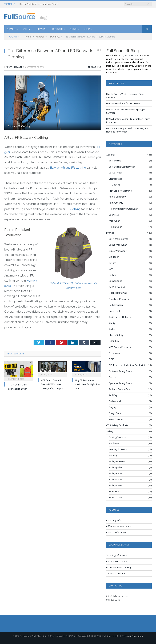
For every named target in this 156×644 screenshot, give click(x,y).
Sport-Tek (114, 215)
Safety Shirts (115, 479)
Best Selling (115, 161)
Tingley (112, 407)
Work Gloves (115, 497)
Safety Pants (115, 473)
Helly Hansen (116, 305)
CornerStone (115, 281)
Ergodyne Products (119, 299)
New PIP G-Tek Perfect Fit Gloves (123, 103)
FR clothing (73, 209)
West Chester (116, 419)
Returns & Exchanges (117, 561)
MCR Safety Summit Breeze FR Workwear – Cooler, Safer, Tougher (52, 384)
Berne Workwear (118, 245)
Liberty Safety (116, 335)
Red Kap (113, 395)
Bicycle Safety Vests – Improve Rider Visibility (40, 4)
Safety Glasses (117, 461)
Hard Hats (114, 443)
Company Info (114, 520)
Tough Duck (115, 413)
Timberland (115, 401)
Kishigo (113, 323)
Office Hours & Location (119, 526)
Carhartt (113, 275)
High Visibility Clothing (120, 191)
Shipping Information (117, 555)
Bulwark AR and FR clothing (68, 168)
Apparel (11, 29)
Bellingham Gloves (119, 239)
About (73, 29)
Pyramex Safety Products (122, 383)
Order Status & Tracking (119, 567)
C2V (111, 269)
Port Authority (116, 203)
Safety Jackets (116, 467)
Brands (41, 29)
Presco (112, 377)
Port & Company (117, 197)
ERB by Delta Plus (118, 293)
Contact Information (117, 532)
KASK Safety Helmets (120, 317)
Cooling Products (118, 437)
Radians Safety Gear (120, 389)
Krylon (112, 329)
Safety (26, 29)
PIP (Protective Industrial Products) (127, 365)
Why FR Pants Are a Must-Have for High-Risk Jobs (87, 384)
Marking (113, 455)
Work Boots (115, 491)
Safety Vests (115, 485)
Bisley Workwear (118, 251)
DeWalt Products (117, 287)
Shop (87, 29)
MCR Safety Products (120, 347)
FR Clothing (95, 67)
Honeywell (114, 311)
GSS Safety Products (117, 425)
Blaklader (114, 257)
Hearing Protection (119, 449)
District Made (116, 179)
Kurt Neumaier (15, 67)
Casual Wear (115, 173)
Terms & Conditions (117, 573)
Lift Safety (114, 341)
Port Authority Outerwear (124, 209)
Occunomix (115, 353)
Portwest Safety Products (122, 371)
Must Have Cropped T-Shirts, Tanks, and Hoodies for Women (127, 130)
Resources (59, 29)
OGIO (112, 359)
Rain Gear (116, 227)
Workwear (114, 221)
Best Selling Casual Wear (122, 167)
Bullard (112, 263)
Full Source (130, 55)
